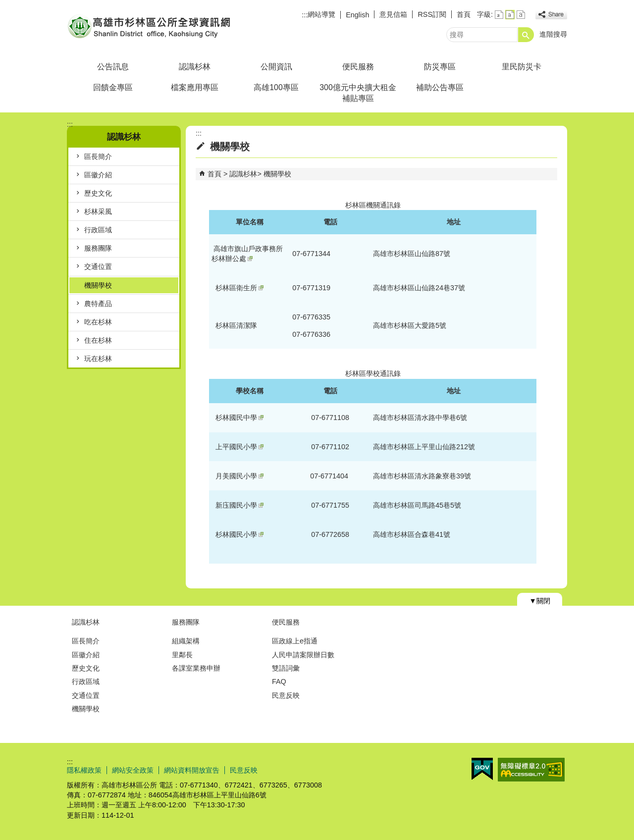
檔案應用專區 (195, 87)
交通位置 (98, 266)
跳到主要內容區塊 (5, 5)
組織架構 (186, 641)
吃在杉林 (98, 322)
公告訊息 (113, 67)
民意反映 (286, 695)
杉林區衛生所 (239, 288)
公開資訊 (276, 67)
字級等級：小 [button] (499, 15)
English (357, 15)
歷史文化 (98, 193)
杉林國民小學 (239, 534)
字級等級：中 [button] (510, 15)
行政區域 (98, 230)
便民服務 (358, 67)
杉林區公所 (151, 26)
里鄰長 (182, 655)
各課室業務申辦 (196, 668)
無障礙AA (531, 770)
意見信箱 (393, 14)
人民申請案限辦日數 (303, 655)
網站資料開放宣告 (192, 770)
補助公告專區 (440, 87)
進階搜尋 (553, 34)
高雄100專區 (276, 87)
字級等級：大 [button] (521, 15)
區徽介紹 (98, 175)
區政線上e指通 (295, 641)
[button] (526, 35)
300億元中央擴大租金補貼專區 (358, 93)
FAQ (279, 682)
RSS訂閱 (432, 14)
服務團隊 (98, 248)
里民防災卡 (522, 67)
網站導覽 (321, 14)
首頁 (464, 14)
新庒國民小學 (239, 505)
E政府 (482, 769)
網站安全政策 (133, 770)
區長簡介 (98, 157)
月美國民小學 (239, 476)
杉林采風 (98, 211)
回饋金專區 (113, 87)
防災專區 (440, 67)
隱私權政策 (84, 770)
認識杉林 (195, 67)
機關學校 (98, 285)
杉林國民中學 (239, 418)
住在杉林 (98, 340)
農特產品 (98, 304)
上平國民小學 (239, 447)
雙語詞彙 (286, 668)
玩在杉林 (98, 359)
